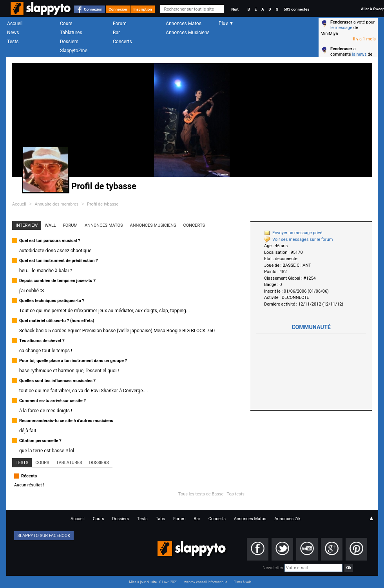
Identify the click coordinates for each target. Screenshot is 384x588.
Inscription (143, 9)
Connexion (93, 9)
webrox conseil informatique (206, 582)
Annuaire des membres (56, 204)
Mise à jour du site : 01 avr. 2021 (153, 582)
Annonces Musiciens (188, 33)
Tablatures (71, 33)
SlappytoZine (74, 51)
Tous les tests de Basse (201, 494)
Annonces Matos (184, 24)
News (13, 33)
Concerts (122, 42)
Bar (116, 33)
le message (341, 28)
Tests (13, 42)
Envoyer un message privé (293, 233)
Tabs (160, 519)
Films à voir (242, 582)
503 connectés (296, 9)
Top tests (235, 494)
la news (359, 54)
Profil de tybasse (103, 204)
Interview (27, 225)
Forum (120, 24)
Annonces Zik (287, 519)
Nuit (235, 9)
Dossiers (69, 42)
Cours (66, 24)
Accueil (15, 24)
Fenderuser (341, 22)
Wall (50, 225)
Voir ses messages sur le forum (298, 239)
